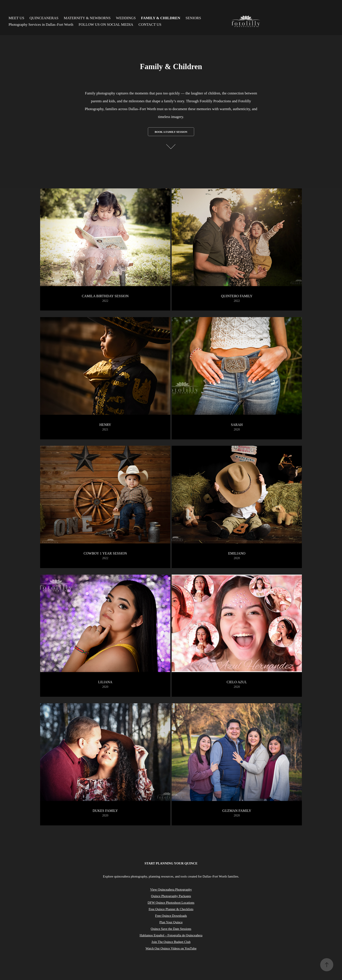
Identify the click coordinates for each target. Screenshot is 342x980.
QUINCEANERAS (44, 18)
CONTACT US (150, 25)
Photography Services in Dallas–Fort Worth (41, 25)
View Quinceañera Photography (171, 890)
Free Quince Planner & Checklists (171, 909)
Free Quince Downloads (171, 916)
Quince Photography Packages (171, 896)
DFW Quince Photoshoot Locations (171, 903)
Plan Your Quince (171, 922)
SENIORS (193, 18)
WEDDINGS (126, 18)
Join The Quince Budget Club (171, 942)
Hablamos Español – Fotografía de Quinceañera (171, 935)
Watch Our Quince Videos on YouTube (171, 948)
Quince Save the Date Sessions (171, 929)
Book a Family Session (171, 132)
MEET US (16, 18)
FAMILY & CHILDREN (161, 18)
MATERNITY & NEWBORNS (87, 18)
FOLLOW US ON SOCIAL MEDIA (106, 25)
